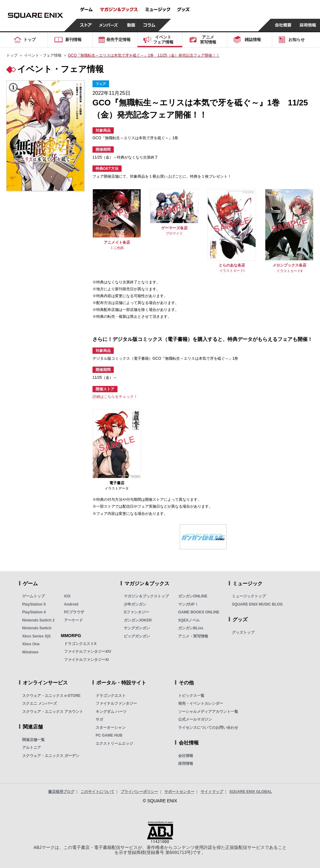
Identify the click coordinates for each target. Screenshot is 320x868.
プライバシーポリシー (139, 792)
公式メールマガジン (195, 719)
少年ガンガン (135, 604)
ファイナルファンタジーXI (86, 660)
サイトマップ (212, 792)
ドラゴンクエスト (111, 696)
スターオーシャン (111, 728)
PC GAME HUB (109, 735)
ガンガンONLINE (193, 596)
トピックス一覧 (191, 696)
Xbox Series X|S (36, 636)
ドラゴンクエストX (80, 644)
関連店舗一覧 (33, 740)
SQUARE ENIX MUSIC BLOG (257, 604)
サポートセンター (179, 792)
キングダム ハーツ (111, 712)
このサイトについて (97, 792)
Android (71, 604)
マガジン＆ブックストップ (146, 596)
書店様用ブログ (61, 792)
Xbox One (31, 644)
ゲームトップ (33, 596)
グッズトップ (243, 632)
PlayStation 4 (34, 612)
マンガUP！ (188, 604)
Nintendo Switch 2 (38, 620)
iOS (67, 596)
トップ (12, 55)
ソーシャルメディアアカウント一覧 (208, 712)
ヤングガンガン (137, 628)
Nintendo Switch (37, 628)
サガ (99, 719)
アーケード (73, 620)
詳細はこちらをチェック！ (115, 397)
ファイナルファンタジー (116, 703)
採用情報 (186, 764)
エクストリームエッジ (114, 744)
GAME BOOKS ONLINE (199, 612)
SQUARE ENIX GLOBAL (251, 792)
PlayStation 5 (34, 604)
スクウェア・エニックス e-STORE (51, 696)
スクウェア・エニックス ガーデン (51, 756)
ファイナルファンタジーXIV (88, 652)
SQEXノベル (189, 620)
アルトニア (32, 748)
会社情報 (186, 756)
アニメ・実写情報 (193, 636)
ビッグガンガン (137, 636)
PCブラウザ (74, 612)
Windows (30, 652)
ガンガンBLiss (191, 628)
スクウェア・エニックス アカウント (53, 712)
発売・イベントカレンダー (201, 703)
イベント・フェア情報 (43, 55)
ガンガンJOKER (138, 620)
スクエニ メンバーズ (40, 703)
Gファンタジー (136, 612)
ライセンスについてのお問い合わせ (208, 728)
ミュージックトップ (249, 596)
